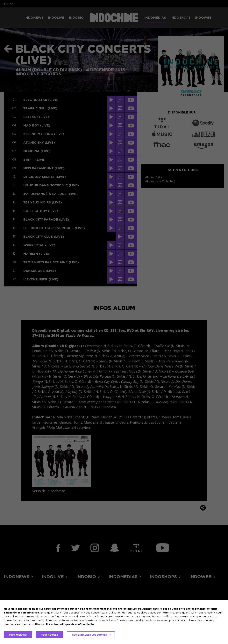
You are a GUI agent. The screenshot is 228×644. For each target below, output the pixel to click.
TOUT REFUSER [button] (50, 635)
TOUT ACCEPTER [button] (18, 635)
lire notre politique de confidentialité (70, 624)
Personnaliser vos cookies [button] (89, 635)
